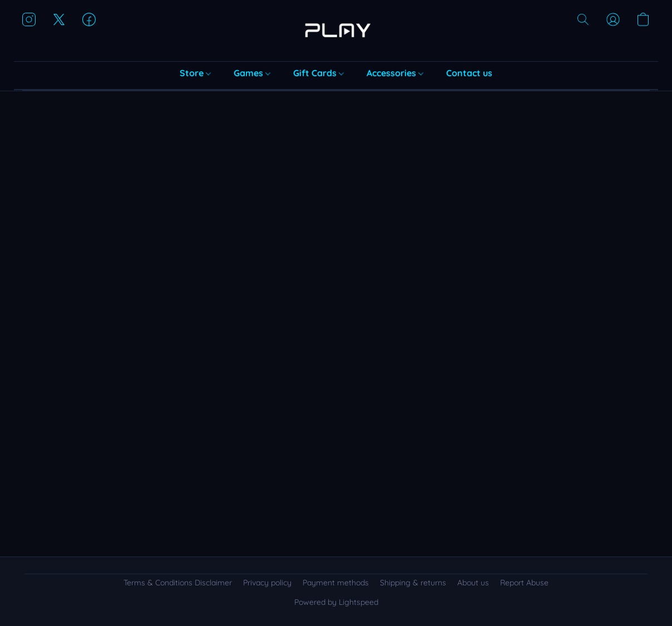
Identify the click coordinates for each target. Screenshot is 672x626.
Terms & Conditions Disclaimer (178, 583)
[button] (336, 31)
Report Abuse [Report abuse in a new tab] (524, 583)
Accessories (395, 73)
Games (252, 73)
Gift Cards (318, 73)
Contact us (469, 73)
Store (195, 73)
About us (473, 583)
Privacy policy (267, 583)
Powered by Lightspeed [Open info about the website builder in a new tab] (336, 602)
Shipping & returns (413, 583)
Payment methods (336, 583)
